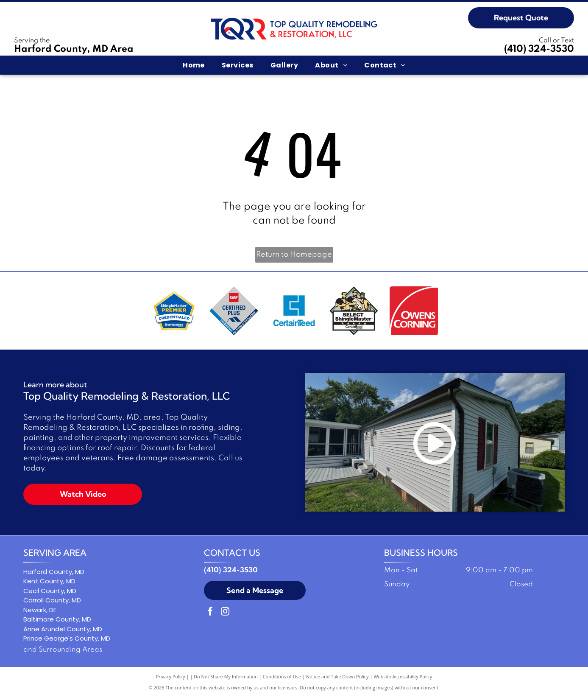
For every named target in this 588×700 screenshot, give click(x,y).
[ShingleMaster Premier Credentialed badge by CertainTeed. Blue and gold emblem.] (174, 312)
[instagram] (225, 615)
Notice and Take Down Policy (337, 679)
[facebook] (210, 615)
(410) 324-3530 (539, 49)
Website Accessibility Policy (403, 679)
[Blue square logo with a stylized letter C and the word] (294, 312)
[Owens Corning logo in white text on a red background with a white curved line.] (414, 312)
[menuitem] (194, 65)
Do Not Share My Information (226, 679)
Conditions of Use (282, 679)
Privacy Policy (171, 679)
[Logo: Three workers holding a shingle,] (354, 312)
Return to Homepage (294, 255)
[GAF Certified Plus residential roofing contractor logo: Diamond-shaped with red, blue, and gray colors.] (234, 312)
